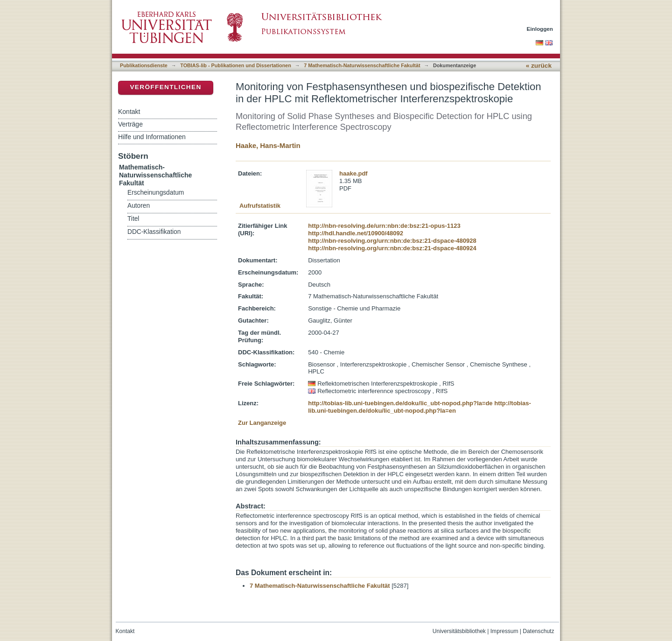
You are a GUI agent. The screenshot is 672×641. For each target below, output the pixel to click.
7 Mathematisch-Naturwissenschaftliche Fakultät (362, 65)
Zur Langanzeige (262, 423)
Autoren (139, 206)
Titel (133, 219)
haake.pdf (353, 173)
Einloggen (540, 29)
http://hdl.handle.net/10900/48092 (356, 233)
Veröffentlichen (165, 87)
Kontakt (129, 112)
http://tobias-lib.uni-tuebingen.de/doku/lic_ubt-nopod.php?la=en (420, 407)
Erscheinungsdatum (156, 193)
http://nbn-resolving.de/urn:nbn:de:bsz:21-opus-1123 (384, 226)
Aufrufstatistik (260, 206)
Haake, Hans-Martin (268, 145)
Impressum (504, 631)
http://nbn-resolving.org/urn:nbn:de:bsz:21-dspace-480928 (392, 241)
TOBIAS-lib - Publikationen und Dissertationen (236, 65)
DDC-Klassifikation (154, 232)
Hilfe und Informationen (152, 137)
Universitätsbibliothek (459, 631)
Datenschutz (538, 631)
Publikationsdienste (144, 65)
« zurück (539, 66)
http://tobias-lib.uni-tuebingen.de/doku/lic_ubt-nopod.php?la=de (400, 403)
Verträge (130, 124)
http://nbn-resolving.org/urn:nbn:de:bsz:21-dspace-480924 (392, 248)
